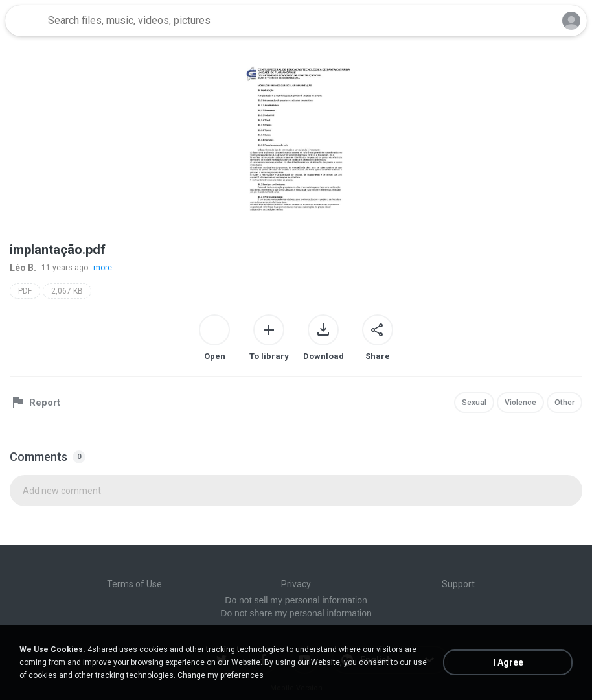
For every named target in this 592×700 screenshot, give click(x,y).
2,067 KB (67, 291)
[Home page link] (25, 21)
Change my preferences (221, 675)
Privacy (296, 584)
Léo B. (23, 268)
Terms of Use (134, 584)
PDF (25, 291)
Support (458, 584)
